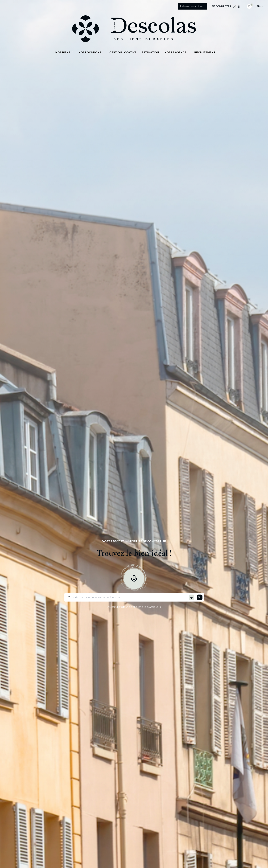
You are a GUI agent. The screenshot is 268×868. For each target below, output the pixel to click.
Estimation (150, 52)
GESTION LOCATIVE (123, 52)
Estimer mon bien (192, 6)
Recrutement (205, 52)
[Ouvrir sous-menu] (73, 52)
